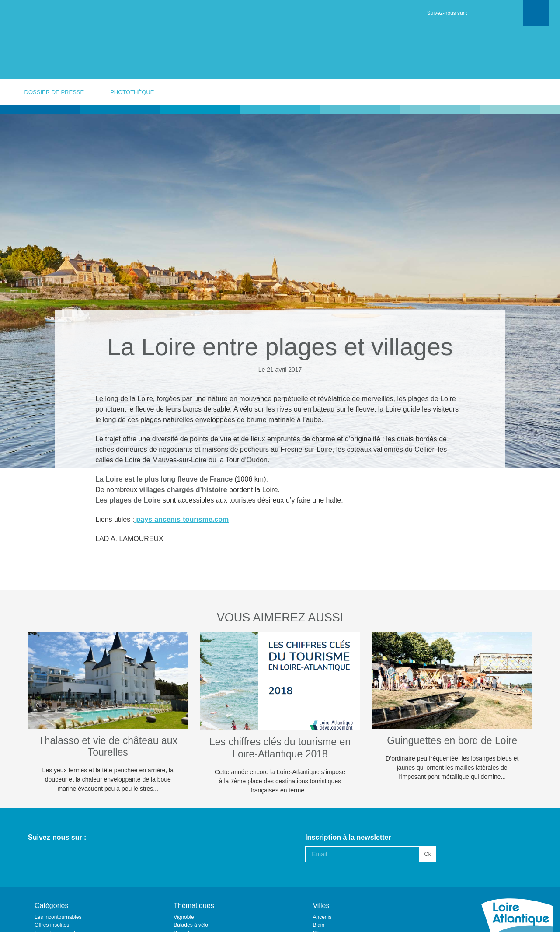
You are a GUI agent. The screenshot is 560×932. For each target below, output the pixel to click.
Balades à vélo (191, 925)
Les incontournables (58, 917)
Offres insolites (52, 925)
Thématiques (194, 906)
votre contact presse (512, 92)
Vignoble (184, 917)
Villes (321, 906)
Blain (318, 925)
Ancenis (322, 917)
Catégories (51, 906)
